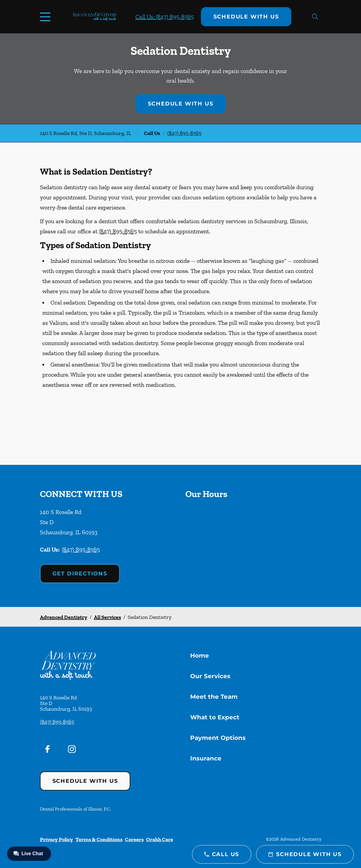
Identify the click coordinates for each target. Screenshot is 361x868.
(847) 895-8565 (184, 133)
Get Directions (80, 574)
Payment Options (218, 738)
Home (200, 656)
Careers (134, 839)
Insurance (206, 758)
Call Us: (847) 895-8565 (165, 17)
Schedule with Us (246, 17)
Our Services (210, 676)
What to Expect (215, 717)
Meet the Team (214, 697)
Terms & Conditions (99, 839)
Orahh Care (160, 839)
